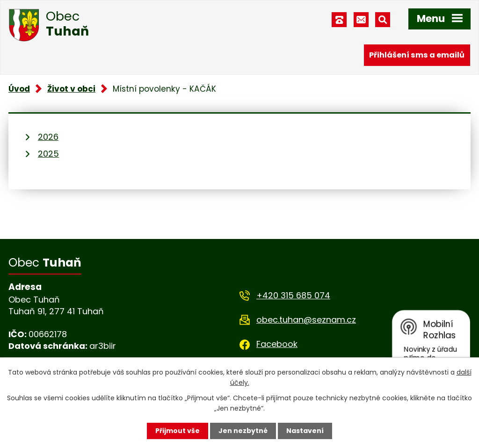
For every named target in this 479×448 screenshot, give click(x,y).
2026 (48, 137)
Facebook (277, 344)
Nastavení (305, 431)
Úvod (19, 89)
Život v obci (71, 89)
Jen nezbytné (243, 431)
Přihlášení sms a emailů (417, 55)
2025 (48, 154)
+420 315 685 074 (293, 295)
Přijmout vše (178, 431)
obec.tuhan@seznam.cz (306, 320)
